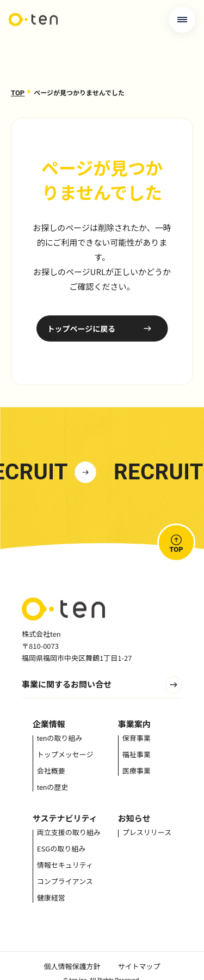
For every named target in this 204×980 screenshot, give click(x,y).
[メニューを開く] (182, 20)
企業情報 (49, 724)
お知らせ (134, 818)
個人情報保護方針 (72, 966)
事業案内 (134, 724)
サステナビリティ (65, 818)
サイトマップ (139, 966)
